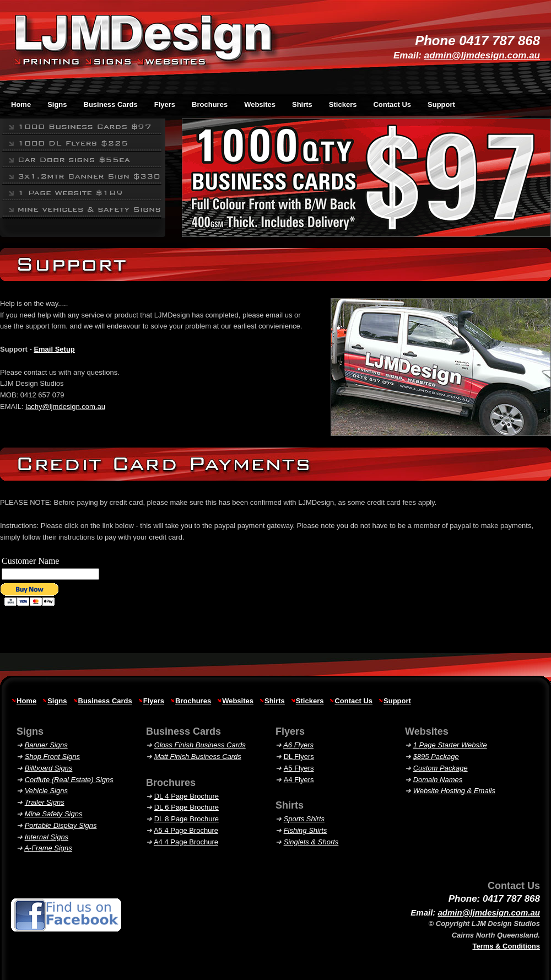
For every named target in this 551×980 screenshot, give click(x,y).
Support (441, 104)
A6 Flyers (298, 745)
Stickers (310, 701)
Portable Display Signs (61, 825)
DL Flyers (299, 756)
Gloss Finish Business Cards (200, 745)
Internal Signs (47, 837)
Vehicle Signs (46, 791)
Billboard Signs (49, 768)
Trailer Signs (45, 802)
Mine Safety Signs (54, 814)
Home (26, 701)
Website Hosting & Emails (454, 791)
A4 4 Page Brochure (186, 842)
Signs (57, 701)
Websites (238, 701)
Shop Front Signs (52, 756)
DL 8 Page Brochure (187, 819)
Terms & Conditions (506, 946)
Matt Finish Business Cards (198, 756)
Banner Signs (46, 745)
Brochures (193, 701)
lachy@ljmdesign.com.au (65, 406)
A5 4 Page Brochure (186, 830)
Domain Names (438, 780)
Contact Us (392, 104)
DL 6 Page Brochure (187, 807)
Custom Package (441, 768)
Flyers (154, 701)
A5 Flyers (299, 768)
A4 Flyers (299, 780)
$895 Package (436, 756)
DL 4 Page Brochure (187, 796)
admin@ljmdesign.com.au (482, 55)
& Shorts (311, 842)
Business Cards (105, 701)
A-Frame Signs (48, 848)
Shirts (275, 701)
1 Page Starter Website (450, 745)
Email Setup (54, 349)
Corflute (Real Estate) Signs (69, 780)
